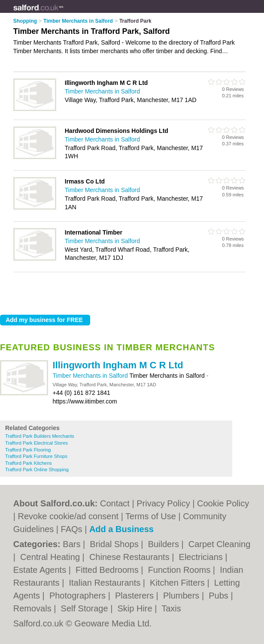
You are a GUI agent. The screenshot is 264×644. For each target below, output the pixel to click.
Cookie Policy (223, 503)
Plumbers (182, 596)
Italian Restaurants (106, 583)
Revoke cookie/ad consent (68, 516)
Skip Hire (136, 608)
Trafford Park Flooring (28, 450)
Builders (165, 544)
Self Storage (86, 608)
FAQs (72, 529)
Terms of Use (151, 516)
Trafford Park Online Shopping (37, 469)
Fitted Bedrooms (108, 570)
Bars (73, 544)
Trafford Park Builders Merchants (40, 436)
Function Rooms (181, 570)
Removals (33, 608)
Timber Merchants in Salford (91, 376)
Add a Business (121, 529)
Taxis (171, 608)
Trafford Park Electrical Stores (36, 443)
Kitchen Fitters (178, 583)
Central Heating (51, 557)
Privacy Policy (163, 503)
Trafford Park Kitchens (29, 463)
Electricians (202, 557)
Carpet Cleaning (220, 544)
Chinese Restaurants (130, 557)
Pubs (220, 596)
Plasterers (136, 596)
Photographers (79, 596)
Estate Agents (41, 570)
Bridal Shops (115, 544)
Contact (115, 503)
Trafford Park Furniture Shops (36, 456)
